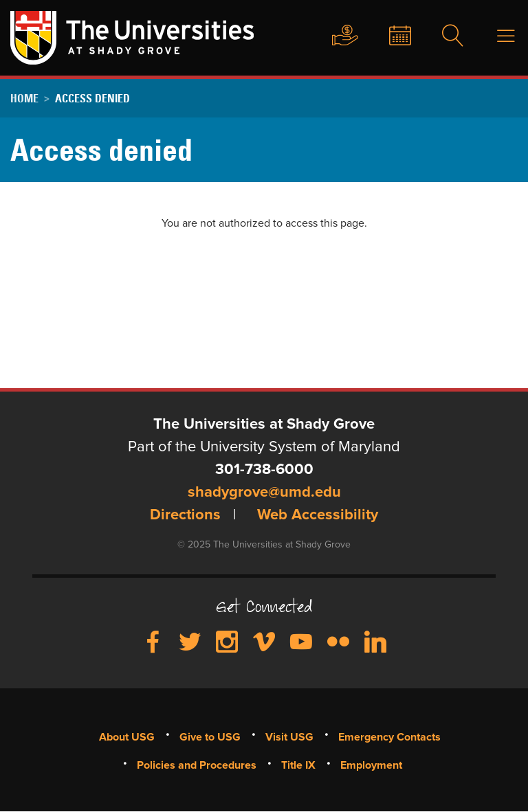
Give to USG (332, 36)
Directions (185, 515)
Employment (371, 765)
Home (24, 98)
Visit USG (289, 737)
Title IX (298, 765)
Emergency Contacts (389, 737)
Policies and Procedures (197, 765)
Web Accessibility (318, 515)
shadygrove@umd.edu (264, 493)
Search (444, 36)
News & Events (389, 36)
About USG (127, 737)
